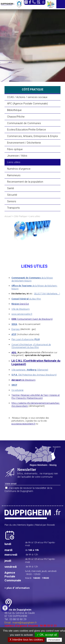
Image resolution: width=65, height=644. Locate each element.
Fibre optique (15, 149)
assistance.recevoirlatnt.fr (23, 424)
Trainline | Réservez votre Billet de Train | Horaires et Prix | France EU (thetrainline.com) (36, 397)
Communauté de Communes (24, 123)
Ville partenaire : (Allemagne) (30, 370)
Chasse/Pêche (16, 117)
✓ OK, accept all (47, 635)
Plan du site (10, 525)
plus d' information (18, 588)
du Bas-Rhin (26, 299)
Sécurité (12, 195)
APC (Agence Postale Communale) (27, 104)
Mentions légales (25, 525)
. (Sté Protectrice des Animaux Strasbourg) (34, 375)
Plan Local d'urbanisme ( (26, 339)
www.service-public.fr (22, 314)
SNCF (14, 385)
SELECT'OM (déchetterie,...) (47, 294)
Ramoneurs (14, 175)
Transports (13, 208)
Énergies (16, 329)
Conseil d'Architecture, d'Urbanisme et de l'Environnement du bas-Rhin (31, 346)
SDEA (14, 324)
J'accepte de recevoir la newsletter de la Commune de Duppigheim (28, 490)
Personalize (54, 640)
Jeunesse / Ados (17, 156)
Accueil (8, 216)
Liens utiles (14, 162)
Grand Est (20, 304)
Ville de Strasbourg (20, 309)
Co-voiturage (17, 390)
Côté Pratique (20, 216)
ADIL (14, 352)
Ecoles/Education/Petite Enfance (27, 130)
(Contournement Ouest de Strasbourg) (32, 319)
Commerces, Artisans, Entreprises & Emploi (32, 136)
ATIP (14, 334)
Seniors (12, 201)
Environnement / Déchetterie (24, 143)
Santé (11, 188)
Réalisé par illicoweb (45, 525)
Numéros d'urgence (19, 169)
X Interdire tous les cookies (26, 640)
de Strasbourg (23, 380)
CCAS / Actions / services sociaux (27, 97)
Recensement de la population (25, 182)
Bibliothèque (14, 110)
